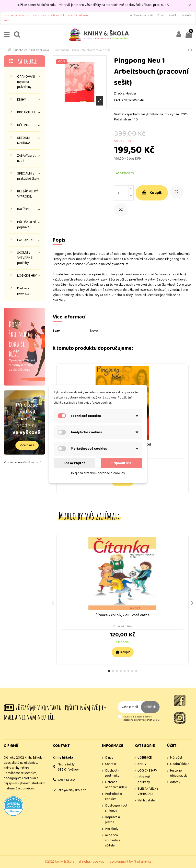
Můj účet (187, 15)
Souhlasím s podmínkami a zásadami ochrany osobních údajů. (141, 719)
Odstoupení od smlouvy (116, 808)
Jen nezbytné (75, 463)
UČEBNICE (24, 125)
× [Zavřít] (190, 6)
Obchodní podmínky (112, 773)
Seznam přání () (141, 15)
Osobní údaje (180, 764)
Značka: (120, 94)
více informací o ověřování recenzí (22, 462)
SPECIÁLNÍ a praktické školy (28, 176)
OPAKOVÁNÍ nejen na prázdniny (26, 82)
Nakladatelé (146, 801)
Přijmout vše (121, 463)
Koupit (152, 193)
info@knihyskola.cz (72, 790)
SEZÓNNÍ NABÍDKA (24, 141)
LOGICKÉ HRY (27, 276)
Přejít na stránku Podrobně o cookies (98, 473)
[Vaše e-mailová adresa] (129, 707)
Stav (56, 331)
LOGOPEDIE (26, 240)
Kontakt (173, 15)
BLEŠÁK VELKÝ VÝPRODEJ (28, 194)
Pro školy (112, 829)
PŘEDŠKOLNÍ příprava (26, 225)
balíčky (96, 5)
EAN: (117, 100)
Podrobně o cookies (114, 797)
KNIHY (22, 100)
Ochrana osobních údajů (116, 785)
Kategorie (27, 61)
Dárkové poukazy (23, 291)
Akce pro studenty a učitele (113, 840)
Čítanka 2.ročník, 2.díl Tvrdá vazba (122, 615)
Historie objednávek (179, 773)
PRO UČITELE (26, 112)
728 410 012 (66, 780)
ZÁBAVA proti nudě (27, 158)
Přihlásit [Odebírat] (150, 707)
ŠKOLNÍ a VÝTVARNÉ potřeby (25, 258)
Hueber (131, 94)
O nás (161, 15)
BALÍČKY (23, 209)
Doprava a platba (112, 820)
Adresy (175, 782)
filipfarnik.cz (143, 862)
